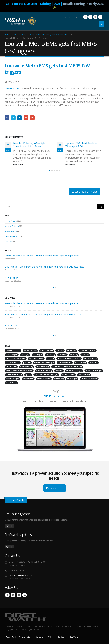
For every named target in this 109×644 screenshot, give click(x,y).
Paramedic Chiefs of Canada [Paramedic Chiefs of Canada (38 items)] (67, 367)
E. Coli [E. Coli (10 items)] (38, 355)
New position (11, 278)
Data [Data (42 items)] (25, 355)
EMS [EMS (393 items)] (62, 355)
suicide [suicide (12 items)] (72, 379)
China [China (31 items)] (71, 351)
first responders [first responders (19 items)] (16, 359)
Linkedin (25, 595)
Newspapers (11, 231)
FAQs (50, 637)
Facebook (7, 118)
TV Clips (8, 242)
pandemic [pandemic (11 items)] (43, 367)
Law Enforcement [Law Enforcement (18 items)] (44, 363)
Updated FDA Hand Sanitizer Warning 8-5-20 (81, 145)
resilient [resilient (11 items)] (84, 375)
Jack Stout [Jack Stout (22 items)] (13, 363)
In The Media (11, 221)
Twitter (13, 118)
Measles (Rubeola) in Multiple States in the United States (29, 145)
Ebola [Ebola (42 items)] (50, 355)
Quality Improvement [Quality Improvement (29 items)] (46, 375)
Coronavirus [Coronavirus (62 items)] (87, 351)
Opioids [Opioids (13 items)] (11, 367)
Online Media (11, 237)
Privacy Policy (25, 637)
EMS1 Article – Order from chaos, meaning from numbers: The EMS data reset (44, 267)
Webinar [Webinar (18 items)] (11, 383)
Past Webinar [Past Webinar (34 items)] (44, 371)
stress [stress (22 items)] (59, 379)
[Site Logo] (20, 21)
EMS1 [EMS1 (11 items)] (74, 355)
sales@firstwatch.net (24, 576)
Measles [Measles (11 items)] (80, 363)
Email (32, 118)
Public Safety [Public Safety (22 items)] (14, 375)
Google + (26, 118)
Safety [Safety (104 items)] (28, 379)
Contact (61, 637)
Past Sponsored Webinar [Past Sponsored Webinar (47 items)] (19, 371)
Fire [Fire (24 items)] (85, 355)
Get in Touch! (16, 501)
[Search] (101, 207)
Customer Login (72, 17)
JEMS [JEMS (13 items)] (27, 363)
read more (19, 165)
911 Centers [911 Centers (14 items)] (13, 351)
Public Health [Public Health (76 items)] (94, 371)
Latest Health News (84, 192)
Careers (39, 637)
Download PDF (12, 88)
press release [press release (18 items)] (74, 371)
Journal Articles (12, 226)
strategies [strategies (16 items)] (44, 379)
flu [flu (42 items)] (50, 359)
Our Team (74, 637)
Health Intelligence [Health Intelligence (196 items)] (69, 359)
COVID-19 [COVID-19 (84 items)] (12, 355)
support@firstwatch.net (20, 579)
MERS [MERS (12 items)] (94, 363)
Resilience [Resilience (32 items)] (68, 375)
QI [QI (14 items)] (28, 375)
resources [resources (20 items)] (13, 379)
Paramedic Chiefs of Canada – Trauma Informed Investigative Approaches (42, 256)
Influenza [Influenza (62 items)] (90, 359)
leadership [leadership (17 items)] (65, 363)
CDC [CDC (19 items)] (60, 351)
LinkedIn (20, 118)
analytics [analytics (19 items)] (47, 351)
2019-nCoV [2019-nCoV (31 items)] (30, 351)
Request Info (55, 489)
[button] (101, 24)
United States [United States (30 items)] (89, 379)
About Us (10, 637)
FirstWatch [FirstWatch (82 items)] (36, 359)
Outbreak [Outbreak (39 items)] (27, 367)
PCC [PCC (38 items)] (59, 371)
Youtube (19, 595)
